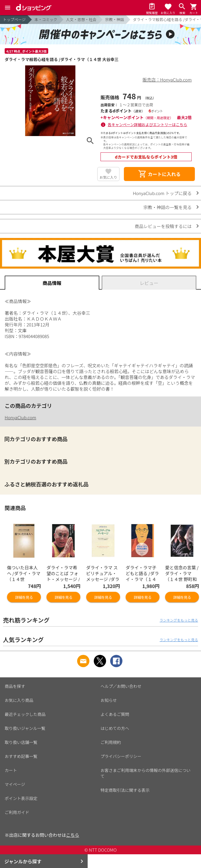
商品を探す (15, 686)
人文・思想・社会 (81, 19)
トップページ (14, 19)
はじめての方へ (115, 728)
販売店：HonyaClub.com (167, 80)
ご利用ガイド (17, 812)
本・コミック (46, 19)
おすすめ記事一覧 (21, 756)
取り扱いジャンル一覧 (25, 728)
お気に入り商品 (19, 700)
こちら (73, 835)
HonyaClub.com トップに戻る (162, 193)
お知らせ (109, 700)
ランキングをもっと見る (179, 620)
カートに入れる (159, 174)
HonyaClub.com (20, 417)
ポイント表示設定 (21, 798)
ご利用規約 (111, 742)
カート (11, 770)
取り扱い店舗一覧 (21, 742)
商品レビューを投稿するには (163, 226)
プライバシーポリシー (121, 756)
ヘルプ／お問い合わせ (121, 686)
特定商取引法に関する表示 (125, 790)
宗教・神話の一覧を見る (168, 207)
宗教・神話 (115, 19)
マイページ (15, 784)
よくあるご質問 (115, 714)
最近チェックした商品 (25, 714)
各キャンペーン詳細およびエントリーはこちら (148, 125)
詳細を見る (24, 597)
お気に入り (108, 177)
